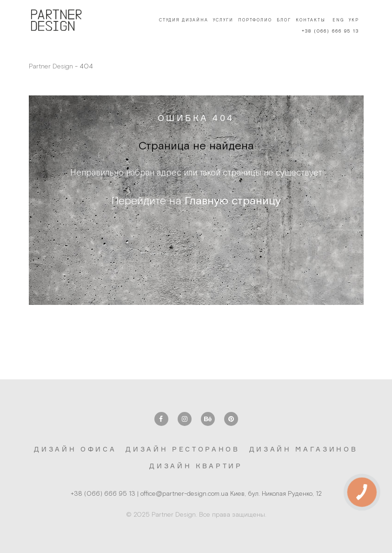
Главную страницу (233, 200)
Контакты (311, 20)
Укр (354, 20)
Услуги (223, 20)
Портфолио (255, 20)
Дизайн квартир (196, 466)
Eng (338, 20)
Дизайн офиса (75, 449)
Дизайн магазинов (304, 449)
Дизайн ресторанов (183, 449)
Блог (284, 20)
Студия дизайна (184, 20)
